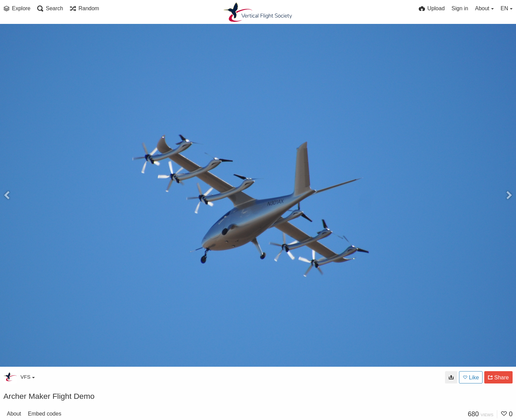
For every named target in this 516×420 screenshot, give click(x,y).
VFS (28, 377)
